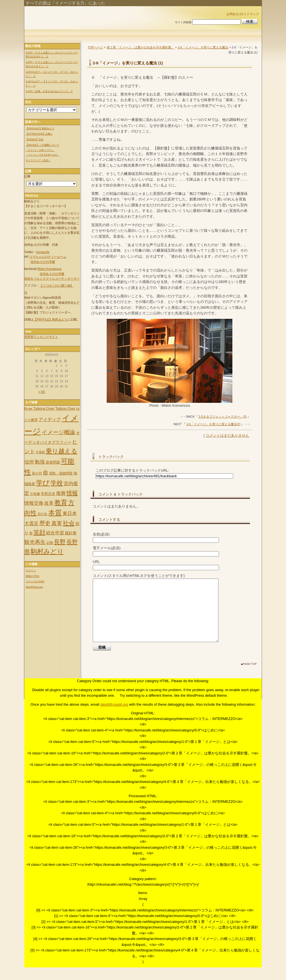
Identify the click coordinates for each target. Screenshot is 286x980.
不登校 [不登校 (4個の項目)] (40, 452)
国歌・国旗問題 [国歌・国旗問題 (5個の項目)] (61, 473)
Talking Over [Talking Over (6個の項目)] (65, 409)
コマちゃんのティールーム (48, 257)
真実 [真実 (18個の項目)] (57, 523)
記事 (27, 176)
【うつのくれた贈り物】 (57, 286)
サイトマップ (250, 14)
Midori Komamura (49, 269)
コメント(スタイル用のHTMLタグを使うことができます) (139, 576)
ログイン (31, 570)
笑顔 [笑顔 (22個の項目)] (39, 532)
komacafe (43, 252)
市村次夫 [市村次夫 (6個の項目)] (48, 494)
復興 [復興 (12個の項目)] (61, 493)
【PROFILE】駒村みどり (40, 128)
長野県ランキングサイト (41, 337)
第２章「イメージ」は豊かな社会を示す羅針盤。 (140, 47)
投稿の (33, 576)
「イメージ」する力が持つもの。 (42, 155)
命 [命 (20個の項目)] (46, 473)
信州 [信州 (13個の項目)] (29, 462)
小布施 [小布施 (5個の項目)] (35, 494)
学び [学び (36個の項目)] (43, 483)
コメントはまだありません (227, 435)
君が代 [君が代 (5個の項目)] (37, 473)
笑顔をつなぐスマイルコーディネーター (52, 279)
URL (96, 562)
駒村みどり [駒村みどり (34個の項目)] (47, 551)
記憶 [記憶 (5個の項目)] (50, 543)
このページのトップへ (250, 678)
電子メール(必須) (107, 548)
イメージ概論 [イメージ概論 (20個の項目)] (58, 432)
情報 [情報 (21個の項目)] (72, 493)
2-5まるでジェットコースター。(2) (223, 417)
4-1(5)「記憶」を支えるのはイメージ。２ (49, 91)
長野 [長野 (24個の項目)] (60, 542)
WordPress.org (34, 587)
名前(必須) (101, 534)
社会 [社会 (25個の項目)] (69, 523)
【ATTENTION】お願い (39, 134)
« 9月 (42, 392)
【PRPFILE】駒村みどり (51, 319)
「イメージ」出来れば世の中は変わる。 (98, 17)
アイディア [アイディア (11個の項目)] (50, 419)
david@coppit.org (114, 717)
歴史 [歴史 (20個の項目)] (45, 523)
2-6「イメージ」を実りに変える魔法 (203, 47)
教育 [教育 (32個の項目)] (61, 502)
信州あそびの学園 (43, 262)
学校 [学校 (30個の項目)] (57, 483)
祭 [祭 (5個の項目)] (31, 533)
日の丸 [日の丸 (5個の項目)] (42, 514)
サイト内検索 (183, 22)
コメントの (35, 581)
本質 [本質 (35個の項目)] (55, 513)
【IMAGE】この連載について (42, 145)
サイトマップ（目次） (38, 160)
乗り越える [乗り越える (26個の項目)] (62, 451)
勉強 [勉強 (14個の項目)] (40, 462)
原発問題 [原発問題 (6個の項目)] (53, 462)
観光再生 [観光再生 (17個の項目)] (35, 542)
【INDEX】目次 (35, 139)
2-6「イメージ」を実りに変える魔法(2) (213, 424)
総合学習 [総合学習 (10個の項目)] (55, 533)
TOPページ (95, 47)
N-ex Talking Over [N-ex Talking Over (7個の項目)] (39, 409)
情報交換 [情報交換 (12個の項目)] (34, 503)
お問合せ (233, 14)
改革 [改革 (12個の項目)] (49, 503)
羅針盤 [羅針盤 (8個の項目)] (71, 533)
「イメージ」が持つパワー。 (40, 150)
